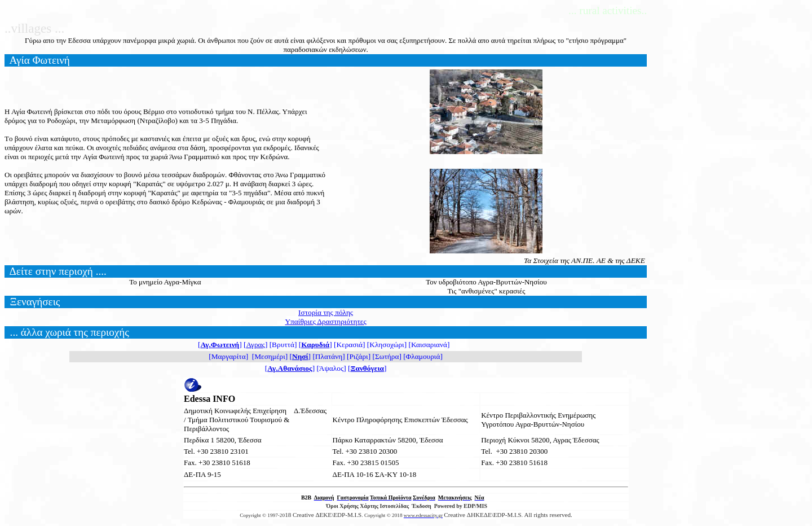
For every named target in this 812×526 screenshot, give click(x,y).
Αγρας (255, 345)
